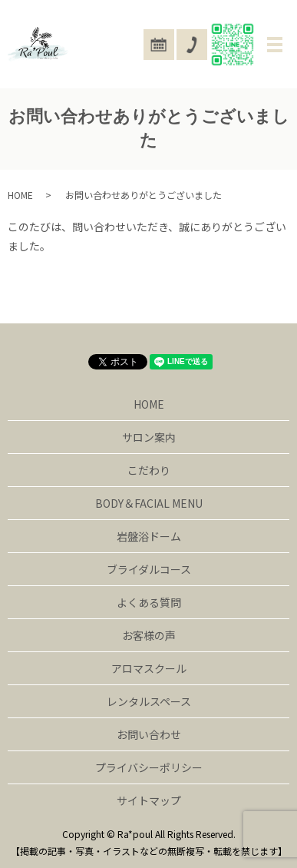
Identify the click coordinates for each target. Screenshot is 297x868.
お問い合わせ (149, 734)
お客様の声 (149, 635)
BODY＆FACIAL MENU (149, 503)
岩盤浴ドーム (149, 536)
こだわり (149, 470)
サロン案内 (149, 437)
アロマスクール (149, 668)
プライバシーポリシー (149, 767)
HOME (20, 195)
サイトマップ (149, 800)
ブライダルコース (149, 569)
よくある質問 (149, 602)
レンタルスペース (149, 701)
